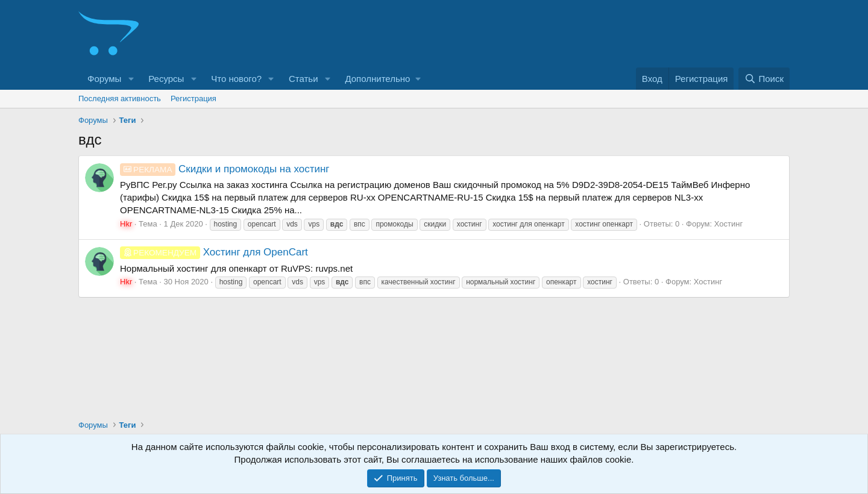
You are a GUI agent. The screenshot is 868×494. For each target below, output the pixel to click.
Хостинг (728, 224)
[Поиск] (764, 79)
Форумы (104, 79)
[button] (131, 79)
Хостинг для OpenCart (214, 252)
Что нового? (236, 79)
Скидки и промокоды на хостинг (225, 169)
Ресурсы (166, 79)
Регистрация (193, 98)
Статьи (303, 79)
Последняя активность (120, 98)
